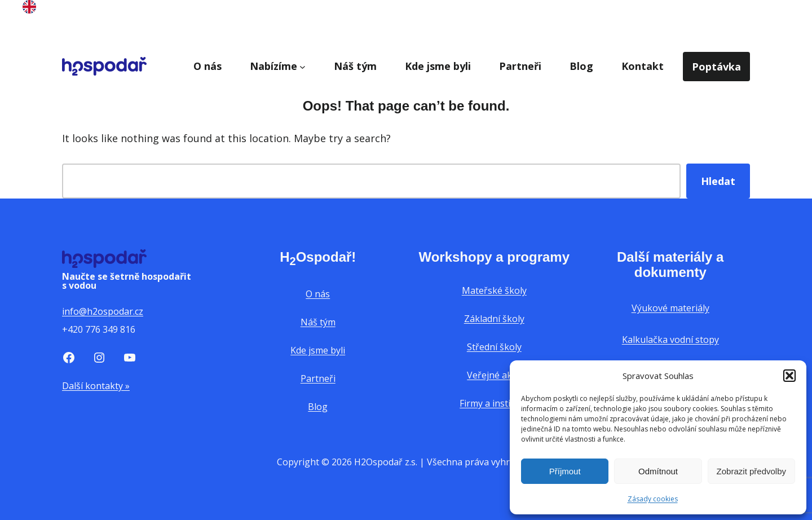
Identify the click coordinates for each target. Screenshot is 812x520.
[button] (789, 376)
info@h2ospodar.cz (103, 311)
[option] (29, 9)
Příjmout (565, 471)
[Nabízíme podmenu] (303, 66)
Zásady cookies (653, 499)
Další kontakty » (96, 386)
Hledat (718, 181)
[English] (29, 10)
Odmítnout (658, 471)
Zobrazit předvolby (751, 471)
